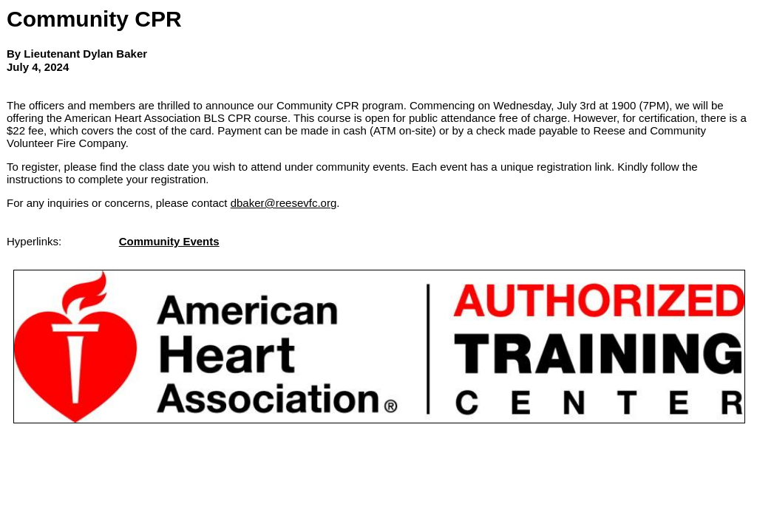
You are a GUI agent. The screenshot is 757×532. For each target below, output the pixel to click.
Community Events (169, 241)
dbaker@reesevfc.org (284, 203)
